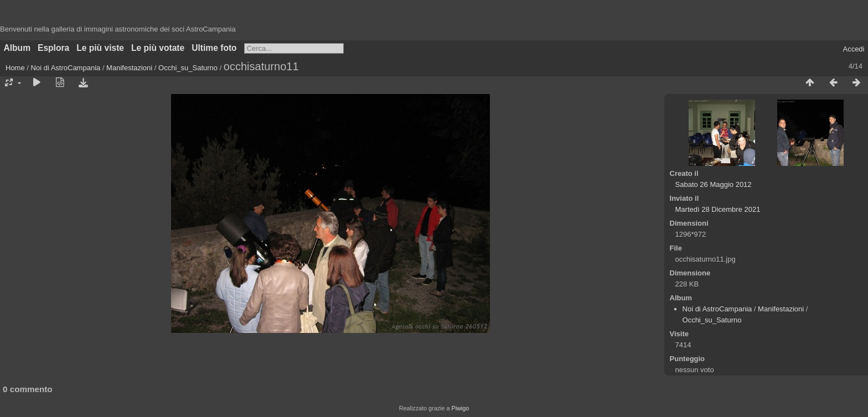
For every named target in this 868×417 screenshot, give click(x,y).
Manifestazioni (129, 68)
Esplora (53, 48)
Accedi (853, 49)
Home (15, 68)
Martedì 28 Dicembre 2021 (718, 209)
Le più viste (100, 48)
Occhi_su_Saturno (188, 68)
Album (17, 48)
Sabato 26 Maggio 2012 (714, 184)
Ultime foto (214, 48)
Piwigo (460, 408)
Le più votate (158, 48)
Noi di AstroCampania (66, 68)
